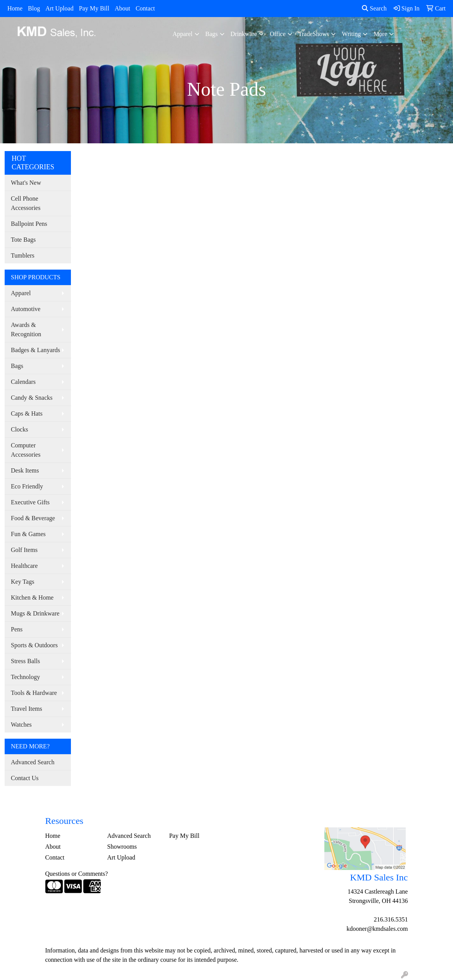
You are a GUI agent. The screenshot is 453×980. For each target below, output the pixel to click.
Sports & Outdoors (34, 645)
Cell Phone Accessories (26, 203)
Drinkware (244, 34)
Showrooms (122, 847)
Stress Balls (25, 661)
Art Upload (59, 8)
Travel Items (27, 709)
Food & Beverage (33, 518)
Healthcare (24, 566)
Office (278, 34)
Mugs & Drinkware (35, 613)
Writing (351, 34)
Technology (25, 677)
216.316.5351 (391, 919)
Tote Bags (23, 240)
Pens (17, 629)
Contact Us (25, 778)
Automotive (26, 309)
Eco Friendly (27, 486)
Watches (21, 725)
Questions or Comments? (77, 874)
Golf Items (24, 550)
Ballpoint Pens (29, 224)
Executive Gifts (30, 502)
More (380, 34)
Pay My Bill (94, 8)
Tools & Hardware (34, 693)
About (122, 8)
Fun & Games (28, 534)
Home (15, 8)
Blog (34, 8)
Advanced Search (33, 762)
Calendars (23, 382)
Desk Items (25, 470)
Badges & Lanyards (35, 350)
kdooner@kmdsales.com (377, 929)
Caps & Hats (27, 413)
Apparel (183, 34)
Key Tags (22, 582)
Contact (145, 8)
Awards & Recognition (26, 329)
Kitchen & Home (32, 597)
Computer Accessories (26, 450)
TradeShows (314, 34)
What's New (26, 183)
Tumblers (23, 255)
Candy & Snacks (32, 398)
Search (374, 8)
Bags (212, 34)
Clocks (19, 429)
